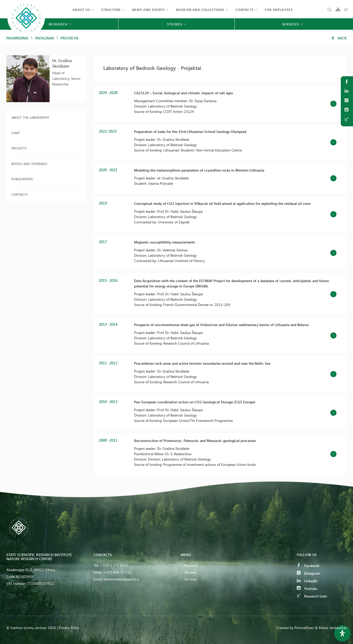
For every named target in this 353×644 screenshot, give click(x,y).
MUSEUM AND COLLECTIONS (200, 10)
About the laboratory (30, 117)
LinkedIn (307, 581)
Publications (22, 179)
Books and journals (29, 164)
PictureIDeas (304, 628)
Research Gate (312, 596)
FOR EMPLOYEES (279, 10)
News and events (148, 10)
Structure (111, 10)
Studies (190, 572)
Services (191, 579)
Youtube (307, 588)
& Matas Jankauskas (331, 628)
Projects (19, 148)
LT (346, 10)
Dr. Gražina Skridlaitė (62, 63)
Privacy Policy (69, 628)
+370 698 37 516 (117, 572)
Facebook (308, 566)
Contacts (244, 10)
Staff (16, 133)
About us (81, 10)
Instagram (308, 573)
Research (191, 565)
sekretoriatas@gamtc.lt (121, 579)
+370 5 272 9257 (114, 565)
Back (339, 38)
